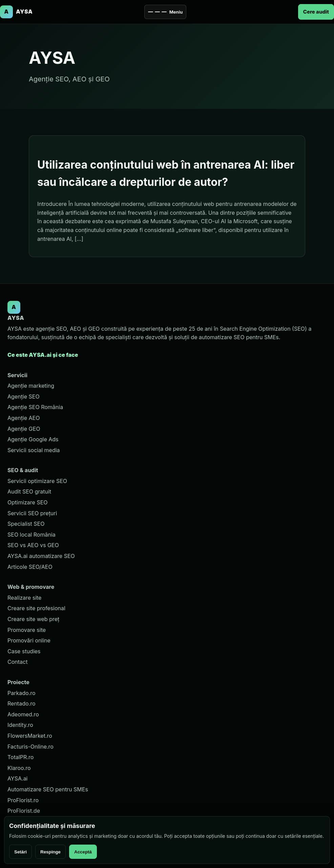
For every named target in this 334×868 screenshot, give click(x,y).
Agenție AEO (24, 418)
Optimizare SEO (28, 502)
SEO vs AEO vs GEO (33, 545)
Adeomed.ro (23, 714)
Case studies (24, 651)
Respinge (50, 852)
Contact (17, 662)
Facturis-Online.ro (30, 747)
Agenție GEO (24, 429)
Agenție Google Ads (33, 439)
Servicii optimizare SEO (37, 481)
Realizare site (24, 598)
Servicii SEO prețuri (32, 513)
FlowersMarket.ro (30, 736)
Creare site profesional (36, 608)
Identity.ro (20, 725)
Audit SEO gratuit (29, 491)
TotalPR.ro (20, 757)
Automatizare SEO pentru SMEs (48, 789)
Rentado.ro (22, 703)
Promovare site (27, 630)
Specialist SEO (26, 524)
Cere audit (316, 12)
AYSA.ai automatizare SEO (41, 556)
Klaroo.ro (19, 768)
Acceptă (83, 852)
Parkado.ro (22, 693)
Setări (20, 852)
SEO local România (32, 535)
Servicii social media (34, 450)
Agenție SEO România (35, 407)
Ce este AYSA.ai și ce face (43, 355)
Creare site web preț (33, 619)
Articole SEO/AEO (30, 567)
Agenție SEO (24, 397)
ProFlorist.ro (23, 800)
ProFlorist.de (24, 811)
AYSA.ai (18, 778)
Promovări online (29, 640)
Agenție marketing (31, 386)
